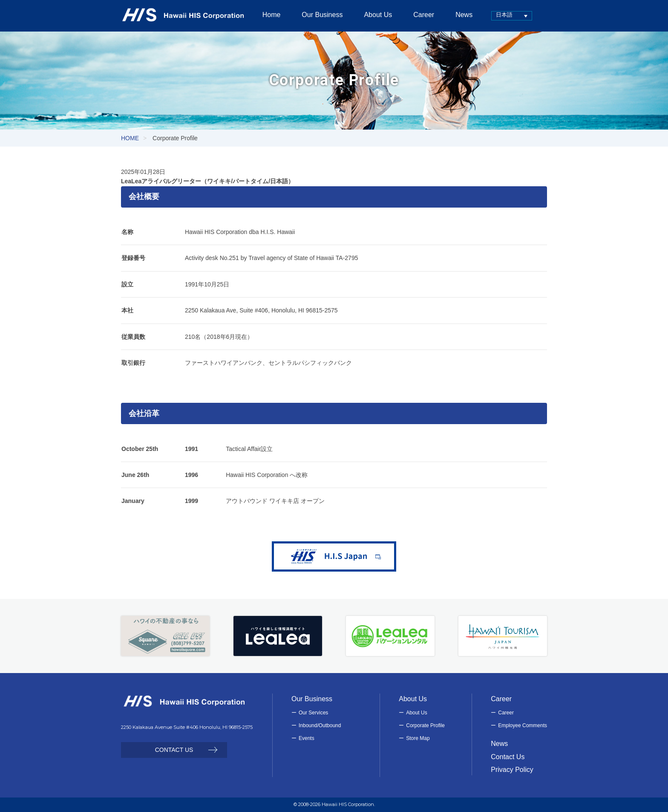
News (499, 744)
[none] (505, 16)
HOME (130, 138)
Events (307, 738)
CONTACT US (174, 750)
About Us (416, 713)
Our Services (313, 713)
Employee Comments (523, 725)
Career (506, 713)
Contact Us (508, 757)
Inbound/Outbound (320, 725)
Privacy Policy (512, 770)
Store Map (418, 738)
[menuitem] (505, 16)
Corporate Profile (425, 725)
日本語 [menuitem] (498, 15)
